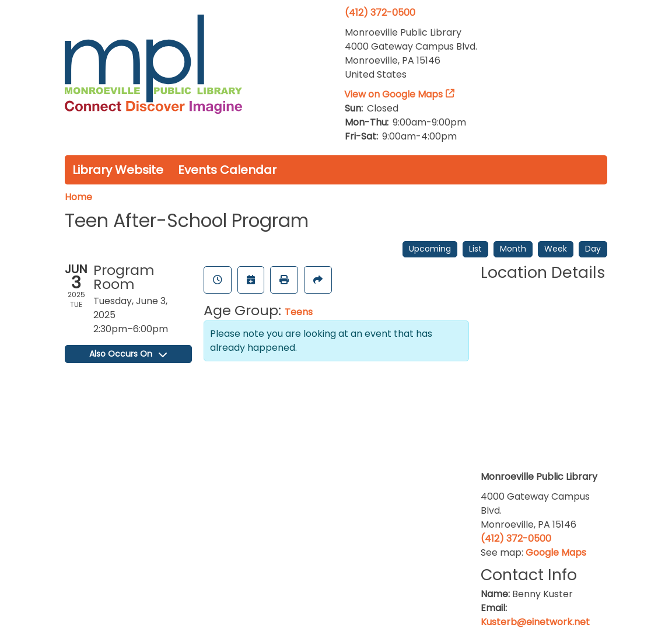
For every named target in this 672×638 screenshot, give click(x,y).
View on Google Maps (394, 94)
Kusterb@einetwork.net (535, 622)
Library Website (118, 170)
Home (78, 197)
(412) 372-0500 (380, 13)
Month (513, 249)
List (475, 249)
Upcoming (430, 249)
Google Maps (556, 552)
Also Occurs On (128, 354)
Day (593, 249)
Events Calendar (227, 170)
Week (556, 249)
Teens (299, 312)
